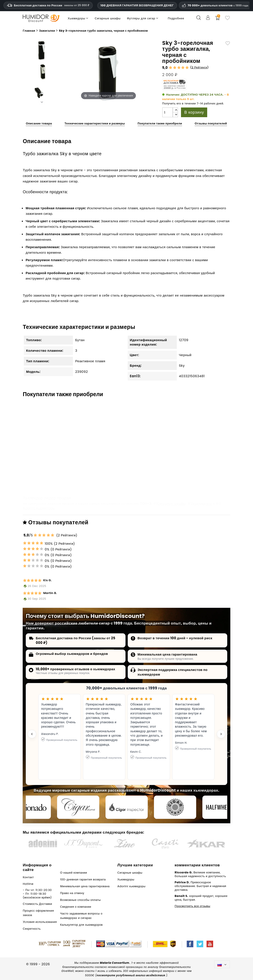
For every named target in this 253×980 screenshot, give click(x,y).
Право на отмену (72, 893)
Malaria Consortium (115, 963)
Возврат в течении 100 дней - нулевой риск (175, 638)
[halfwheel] (223, 807)
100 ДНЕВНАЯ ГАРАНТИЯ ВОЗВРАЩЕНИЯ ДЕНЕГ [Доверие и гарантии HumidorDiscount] (137, 5)
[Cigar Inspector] (127, 807)
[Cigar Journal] (78, 807)
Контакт (28, 877)
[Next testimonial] (221, 734)
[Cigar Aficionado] (30, 807)
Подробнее (176, 18)
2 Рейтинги (199, 67)
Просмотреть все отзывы (192, 906)
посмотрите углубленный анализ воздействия (131, 975)
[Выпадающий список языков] (222, 964)
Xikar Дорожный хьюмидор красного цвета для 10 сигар (125, 467)
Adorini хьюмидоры (39, 508)
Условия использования (40, 922)
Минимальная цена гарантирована (167, 654)
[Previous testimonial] (32, 734)
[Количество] (168, 112)
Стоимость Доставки (37, 904)
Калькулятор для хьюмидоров (81, 925)
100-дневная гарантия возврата (83, 879)
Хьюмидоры (202, 504)
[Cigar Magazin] (175, 807)
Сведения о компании (76, 907)
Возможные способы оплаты (80, 900)
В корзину (194, 112)
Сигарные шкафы (172, 504)
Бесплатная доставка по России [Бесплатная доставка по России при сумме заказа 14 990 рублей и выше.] (48, 5)
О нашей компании (74, 873)
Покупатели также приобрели (160, 123)
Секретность (32, 929)
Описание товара (39, 123)
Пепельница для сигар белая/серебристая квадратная (191, 467)
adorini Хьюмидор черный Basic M (52, 465)
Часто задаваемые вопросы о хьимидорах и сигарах (81, 916)
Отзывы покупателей (211, 123)
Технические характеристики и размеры (95, 123)
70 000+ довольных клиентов (218, 5)
